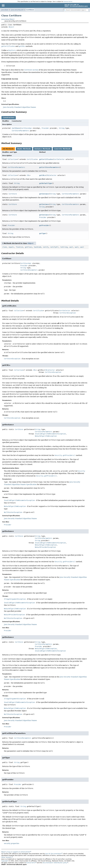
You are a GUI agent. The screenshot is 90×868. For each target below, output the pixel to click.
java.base (5, 10)
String (62, 128)
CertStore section (31, 70)
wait (71, 247)
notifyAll (54, 247)
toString (64, 247)
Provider (45, 128)
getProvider (44, 225)
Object (11, 27)
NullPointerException (13, 512)
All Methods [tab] (8, 149)
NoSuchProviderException (45, 547)
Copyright (5, 861)
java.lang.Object (8, 19)
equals (11, 247)
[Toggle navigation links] (3, 5)
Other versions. (7, 857)
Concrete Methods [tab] (62, 149)
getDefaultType (46, 183)
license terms (68, 1)
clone (5, 247)
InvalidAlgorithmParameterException (50, 434)
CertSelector (59, 159)
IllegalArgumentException (15, 599)
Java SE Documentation (53, 854)
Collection (12, 159)
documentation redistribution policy (55, 863)
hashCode (38, 247)
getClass (29, 247)
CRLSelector (51, 175)
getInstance (44, 194)
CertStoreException (68, 313)
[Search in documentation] (76, 10)
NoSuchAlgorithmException (46, 436)
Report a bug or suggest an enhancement (16, 852)
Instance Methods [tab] (42, 149)
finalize (19, 247)
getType (42, 233)
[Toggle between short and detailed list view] (3, 243)
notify (46, 247)
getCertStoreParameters (49, 167)
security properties (12, 843)
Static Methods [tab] (24, 149)
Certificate (32, 159)
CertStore (30, 10)
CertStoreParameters (20, 131)
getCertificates (46, 159)
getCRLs (42, 175)
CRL (28, 175)
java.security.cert (17, 10)
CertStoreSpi (26, 128)
